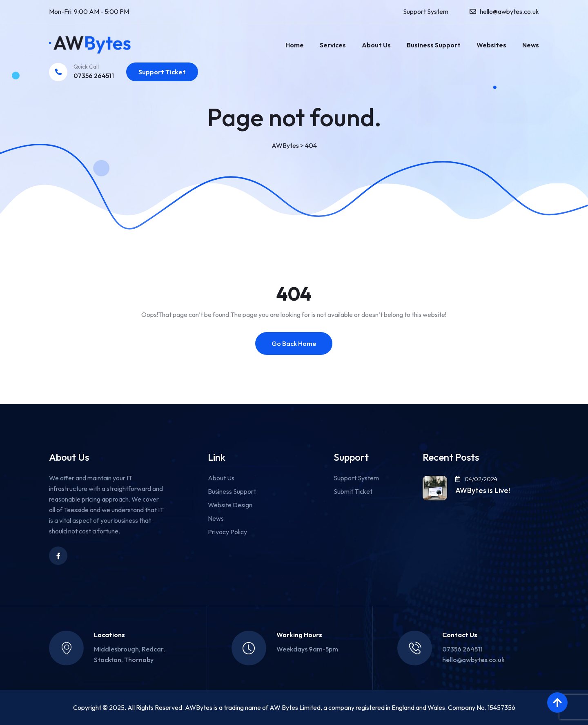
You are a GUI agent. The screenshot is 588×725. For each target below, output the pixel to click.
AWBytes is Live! (483, 491)
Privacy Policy (227, 532)
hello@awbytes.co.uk (509, 11)
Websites (491, 45)
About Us (376, 45)
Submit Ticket (353, 491)
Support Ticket (162, 72)
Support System (426, 11)
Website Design (230, 505)
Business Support (434, 45)
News (531, 45)
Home (295, 45)
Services (333, 45)
